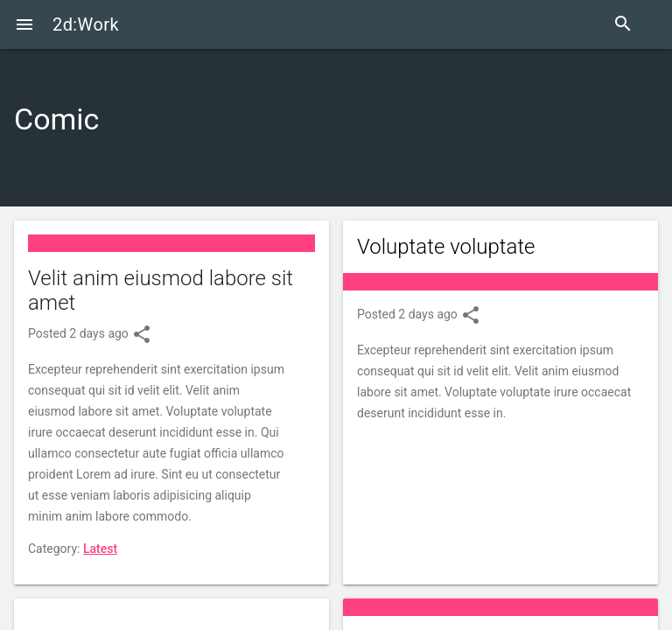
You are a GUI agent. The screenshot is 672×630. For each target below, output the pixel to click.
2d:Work (86, 24)
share (142, 334)
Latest (100, 549)
